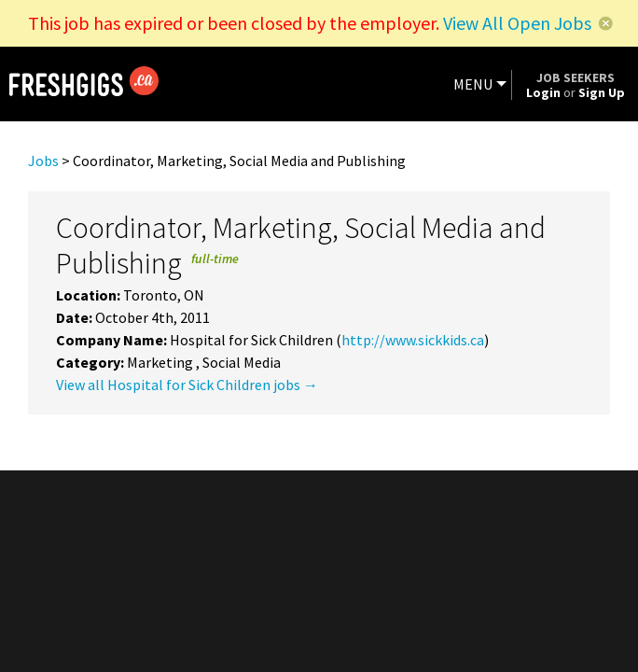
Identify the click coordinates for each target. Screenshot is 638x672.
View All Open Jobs (517, 23)
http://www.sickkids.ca (413, 340)
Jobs (43, 161)
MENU (473, 84)
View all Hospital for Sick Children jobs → (187, 385)
